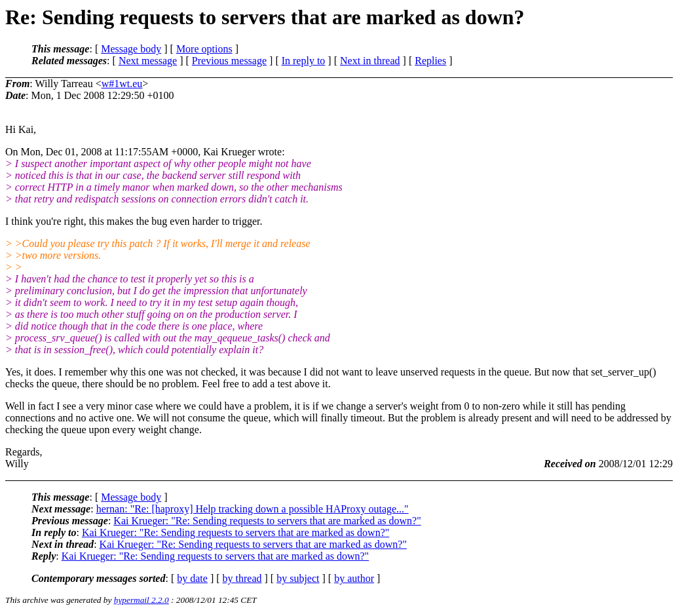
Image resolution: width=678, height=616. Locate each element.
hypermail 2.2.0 (141, 600)
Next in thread (370, 61)
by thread (242, 578)
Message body (131, 49)
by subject (298, 578)
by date (192, 578)
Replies (430, 61)
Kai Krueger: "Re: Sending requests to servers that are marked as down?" (267, 521)
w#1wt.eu (122, 84)
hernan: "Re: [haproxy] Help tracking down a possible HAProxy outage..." (253, 509)
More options (204, 49)
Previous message (229, 61)
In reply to (304, 61)
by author (354, 578)
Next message (148, 61)
